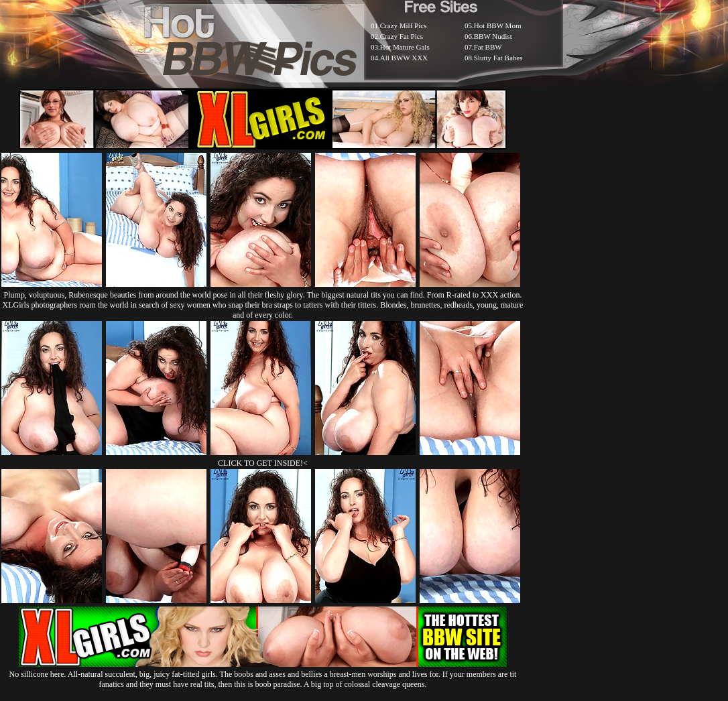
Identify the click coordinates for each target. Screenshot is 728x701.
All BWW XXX (404, 58)
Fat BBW (488, 47)
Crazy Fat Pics (402, 36)
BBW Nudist (493, 36)
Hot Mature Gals (405, 47)
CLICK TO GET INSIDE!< (263, 463)
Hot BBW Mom (498, 25)
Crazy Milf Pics (404, 25)
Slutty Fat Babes (498, 58)
